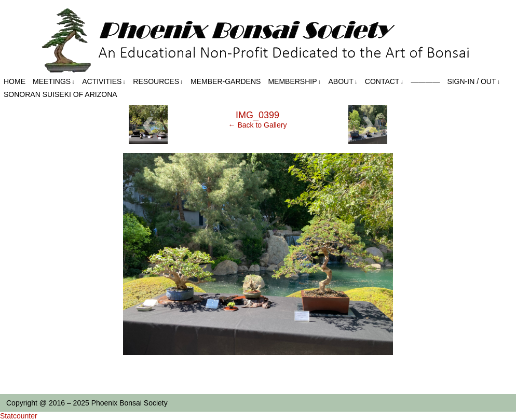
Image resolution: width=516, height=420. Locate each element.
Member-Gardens (226, 81)
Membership (294, 82)
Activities (104, 82)
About (343, 82)
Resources (158, 82)
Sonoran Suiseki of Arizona (60, 94)
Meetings (54, 82)
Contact (384, 82)
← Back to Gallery (258, 125)
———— (425, 81)
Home (15, 81)
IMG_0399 (257, 115)
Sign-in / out (473, 82)
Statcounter (19, 416)
